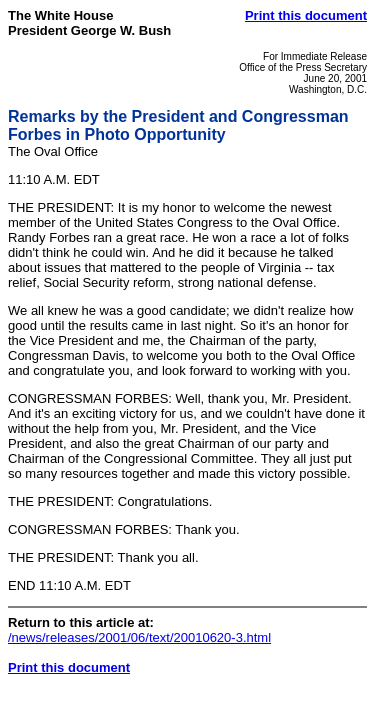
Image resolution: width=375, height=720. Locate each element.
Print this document (306, 15)
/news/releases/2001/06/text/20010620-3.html (139, 637)
